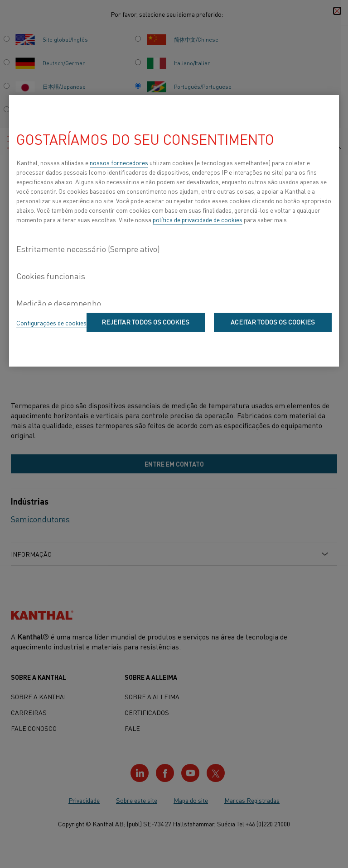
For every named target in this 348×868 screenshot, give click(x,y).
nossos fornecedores (119, 162)
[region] (174, 231)
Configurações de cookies (51, 323)
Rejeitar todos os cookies (145, 322)
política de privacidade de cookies (198, 219)
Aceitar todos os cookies (273, 322)
